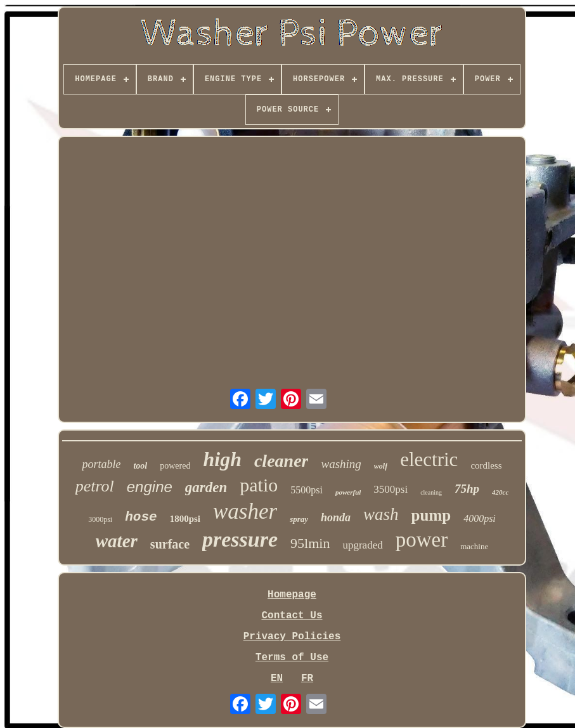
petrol (95, 486)
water (117, 541)
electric (429, 459)
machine (474, 546)
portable (101, 464)
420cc (500, 492)
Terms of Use (292, 658)
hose (141, 517)
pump (431, 515)
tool (140, 466)
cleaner (281, 461)
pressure (240, 539)
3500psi (391, 489)
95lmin (310, 543)
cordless (486, 465)
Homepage (292, 595)
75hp (467, 489)
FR (307, 679)
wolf (381, 466)
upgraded (362, 545)
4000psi (480, 518)
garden (206, 487)
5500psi (307, 490)
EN (277, 679)
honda (336, 517)
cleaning (431, 492)
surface (170, 544)
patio (259, 485)
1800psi (185, 519)
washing (341, 464)
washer (245, 511)
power (422, 540)
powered (175, 466)
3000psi (100, 519)
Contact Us (292, 616)
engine (150, 487)
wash (381, 514)
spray (299, 519)
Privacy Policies (292, 637)
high (222, 459)
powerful (348, 492)
